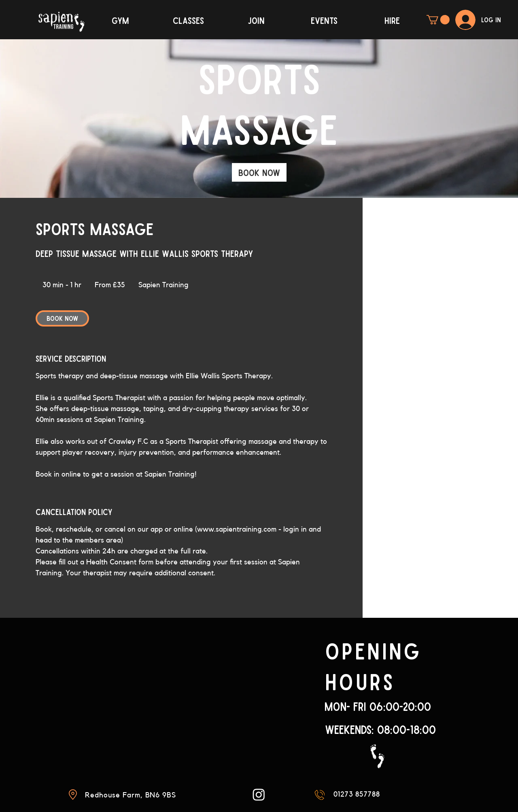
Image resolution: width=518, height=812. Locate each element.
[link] (259, 172)
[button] (438, 20)
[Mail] (320, 795)
